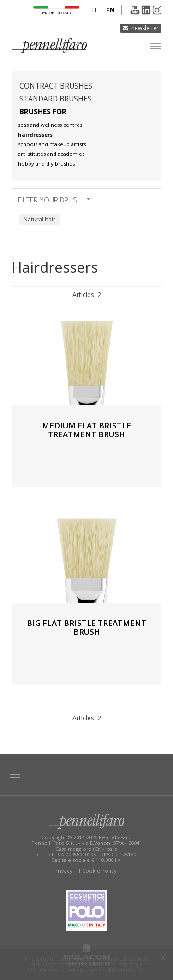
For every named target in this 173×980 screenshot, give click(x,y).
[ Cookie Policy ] (99, 870)
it (95, 10)
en (110, 10)
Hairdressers (35, 134)
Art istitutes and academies (51, 154)
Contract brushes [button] (56, 86)
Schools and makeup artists (52, 144)
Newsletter (145, 28)
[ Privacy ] (63, 870)
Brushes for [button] (43, 112)
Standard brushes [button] (56, 99)
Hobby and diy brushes (46, 163)
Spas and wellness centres (50, 125)
